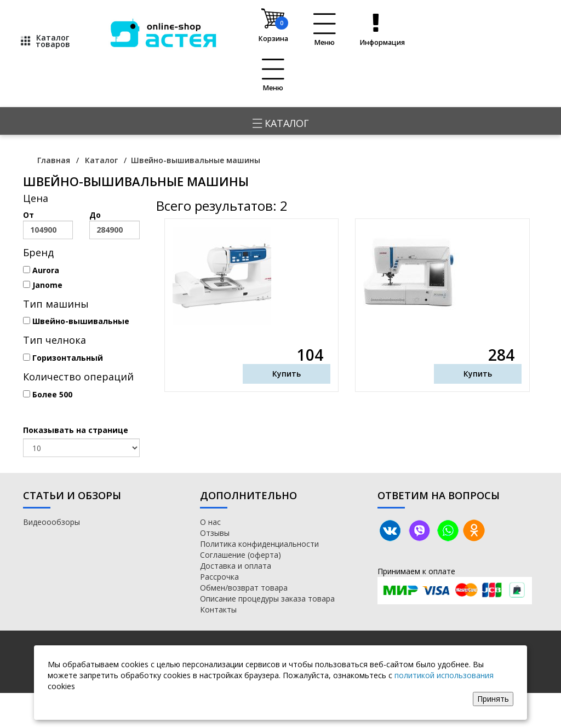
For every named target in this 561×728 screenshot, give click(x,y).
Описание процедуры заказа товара (267, 599)
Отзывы (215, 533)
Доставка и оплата (236, 566)
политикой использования (444, 675)
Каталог (281, 123)
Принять (493, 699)
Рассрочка (219, 577)
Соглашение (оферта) (241, 555)
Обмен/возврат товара (244, 588)
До (114, 224)
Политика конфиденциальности (259, 544)
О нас (210, 522)
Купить (287, 374)
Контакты (218, 609)
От (48, 224)
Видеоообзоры (51, 522)
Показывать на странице (76, 430)
